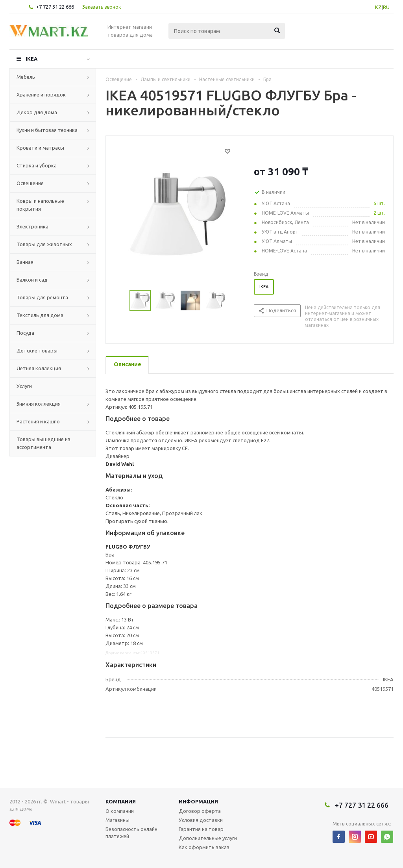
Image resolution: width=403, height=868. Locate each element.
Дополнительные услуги (208, 838)
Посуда (25, 333)
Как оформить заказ (204, 847)
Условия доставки (201, 820)
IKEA (31, 59)
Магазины (117, 820)
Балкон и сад (32, 280)
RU (386, 7)
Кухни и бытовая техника (47, 130)
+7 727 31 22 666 (55, 7)
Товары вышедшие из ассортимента (43, 443)
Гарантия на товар (201, 829)
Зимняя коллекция (39, 404)
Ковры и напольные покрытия (40, 205)
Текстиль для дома (40, 315)
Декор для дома (37, 112)
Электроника (32, 226)
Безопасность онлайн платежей (131, 833)
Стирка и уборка (37, 165)
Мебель (26, 77)
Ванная (25, 262)
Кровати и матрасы (40, 148)
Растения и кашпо (38, 421)
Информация (198, 801)
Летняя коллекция (39, 368)
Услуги (24, 386)
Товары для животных (44, 244)
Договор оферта (200, 811)
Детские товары (37, 351)
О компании (120, 811)
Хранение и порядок (41, 95)
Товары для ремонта (42, 297)
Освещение (30, 183)
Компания (121, 801)
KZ (378, 7)
